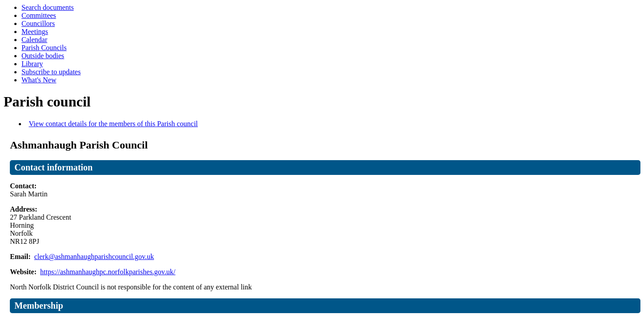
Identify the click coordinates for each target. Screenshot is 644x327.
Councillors (38, 23)
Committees (39, 15)
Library (32, 64)
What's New (39, 80)
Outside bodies (43, 56)
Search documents (48, 7)
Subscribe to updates (51, 72)
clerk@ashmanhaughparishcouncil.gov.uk (94, 257)
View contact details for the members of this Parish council (113, 124)
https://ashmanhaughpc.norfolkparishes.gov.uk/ (108, 272)
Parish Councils (44, 48)
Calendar (34, 40)
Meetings (35, 32)
